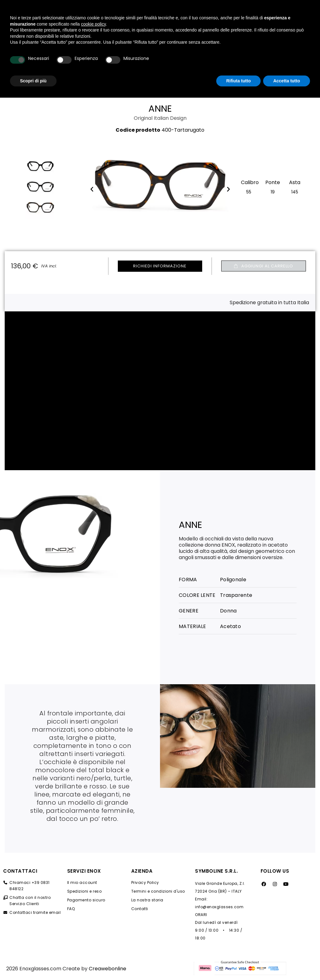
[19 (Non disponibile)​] (273, 191)
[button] (264, 266)
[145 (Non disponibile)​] (295, 191)
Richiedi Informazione (160, 266)
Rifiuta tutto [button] (239, 963)
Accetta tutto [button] (287, 963)
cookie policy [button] (93, 906)
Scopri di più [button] (33, 963)
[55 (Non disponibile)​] (249, 191)
